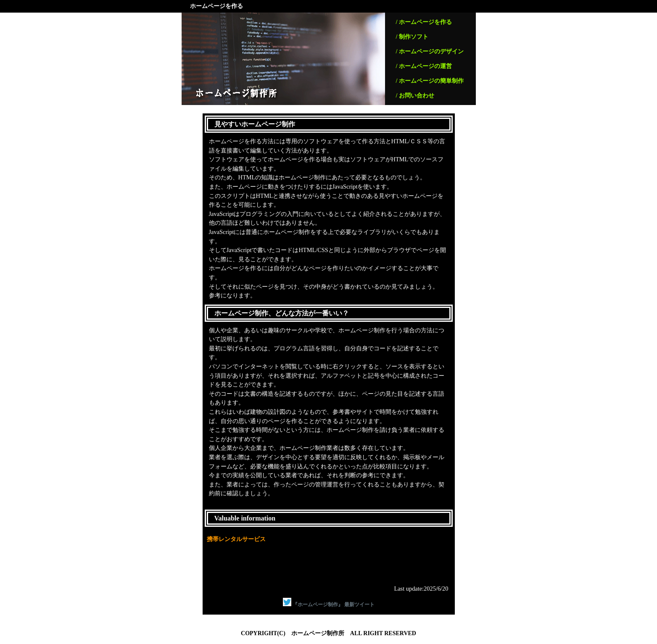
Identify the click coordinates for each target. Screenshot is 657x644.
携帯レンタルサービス (236, 539)
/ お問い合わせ (415, 96)
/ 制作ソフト (412, 37)
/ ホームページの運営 (424, 66)
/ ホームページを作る (424, 22)
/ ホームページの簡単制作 (430, 81)
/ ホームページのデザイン (430, 51)
